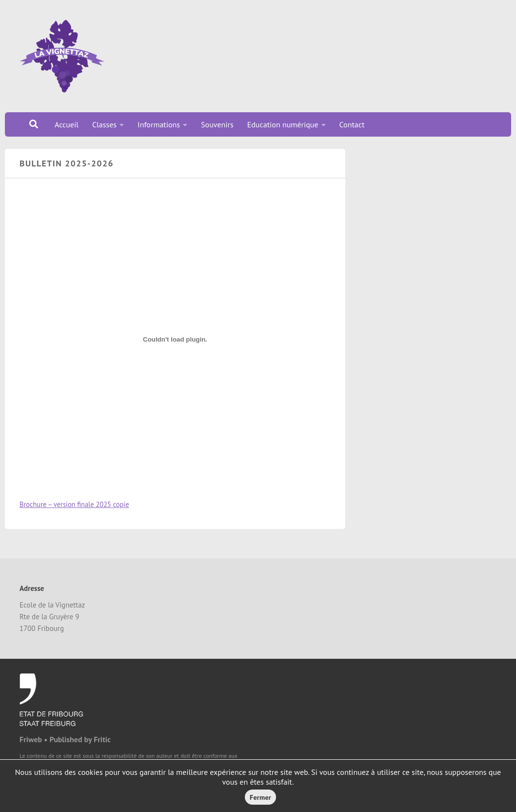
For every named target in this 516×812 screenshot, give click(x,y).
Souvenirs (217, 124)
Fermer (260, 797)
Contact (352, 124)
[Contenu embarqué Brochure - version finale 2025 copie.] (175, 340)
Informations (159, 124)
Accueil (67, 124)
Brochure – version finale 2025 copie (74, 504)
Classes (104, 124)
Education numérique (283, 124)
